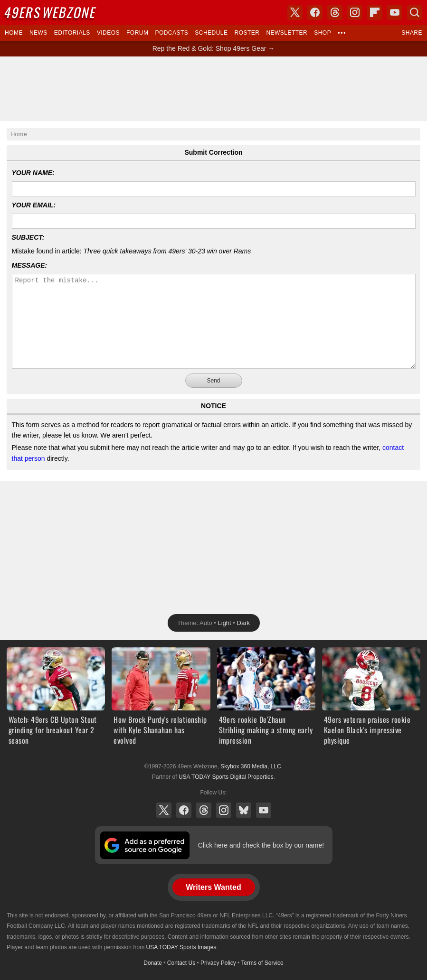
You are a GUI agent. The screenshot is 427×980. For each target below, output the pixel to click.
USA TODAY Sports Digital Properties (226, 777)
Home (14, 33)
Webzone (51, 12)
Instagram (224, 810)
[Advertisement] (214, 89)
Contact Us (181, 963)
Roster (247, 33)
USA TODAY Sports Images (181, 947)
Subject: (28, 237)
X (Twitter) (164, 810)
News (38, 33)
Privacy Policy (218, 963)
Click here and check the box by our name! (261, 845)
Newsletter (287, 33)
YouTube (264, 810)
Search (415, 12)
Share (412, 33)
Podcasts (171, 33)
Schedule (211, 33)
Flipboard (375, 12)
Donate (153, 963)
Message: (30, 265)
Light (225, 623)
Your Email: (34, 205)
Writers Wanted (213, 887)
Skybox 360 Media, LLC (251, 766)
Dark (243, 623)
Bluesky (244, 810)
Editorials (72, 33)
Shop (323, 33)
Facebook (184, 810)
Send (213, 381)
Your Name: (33, 173)
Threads (204, 810)
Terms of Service (262, 963)
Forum (137, 33)
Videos (108, 33)
